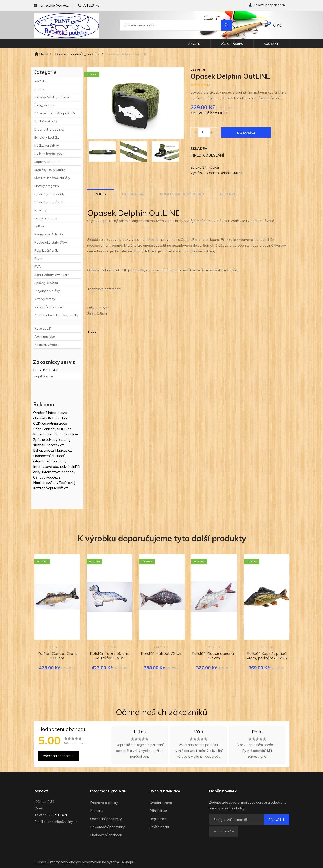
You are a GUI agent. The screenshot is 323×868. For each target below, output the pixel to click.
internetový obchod (65, 862)
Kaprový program (47, 162)
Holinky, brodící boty (49, 154)
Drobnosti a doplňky (49, 129)
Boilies (39, 89)
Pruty (38, 259)
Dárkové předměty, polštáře (78, 54)
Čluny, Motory (44, 105)
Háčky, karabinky (47, 146)
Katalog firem (44, 434)
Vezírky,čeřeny (45, 299)
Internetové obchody (50, 466)
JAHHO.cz (63, 429)
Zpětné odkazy (45, 439)
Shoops (61, 434)
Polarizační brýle (46, 250)
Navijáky (40, 210)
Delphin (198, 70)
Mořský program (47, 186)
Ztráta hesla (159, 827)
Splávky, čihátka (46, 283)
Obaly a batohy (46, 218)
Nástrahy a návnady (49, 194)
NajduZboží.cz (57, 488)
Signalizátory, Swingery (52, 275)
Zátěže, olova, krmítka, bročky (56, 315)
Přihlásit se (158, 811)
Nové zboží (43, 328)
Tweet (93, 332)
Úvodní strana (161, 803)
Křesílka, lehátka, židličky (52, 178)
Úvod (41, 54)
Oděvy (39, 226)
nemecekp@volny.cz (54, 5)
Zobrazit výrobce (47, 345)
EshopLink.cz (44, 450)
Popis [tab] (100, 194)
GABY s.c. (57, 647)
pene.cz (41, 791)
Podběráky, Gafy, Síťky (51, 242)
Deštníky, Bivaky (46, 121)
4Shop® (128, 862)
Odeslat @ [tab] (133, 194)
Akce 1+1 (41, 81)
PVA (37, 267)
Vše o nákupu (232, 44)
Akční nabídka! (45, 337)
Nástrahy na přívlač (49, 202)
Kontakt (271, 44)
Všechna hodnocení (58, 756)
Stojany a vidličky (47, 291)
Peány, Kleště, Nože (49, 234)
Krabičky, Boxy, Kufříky (50, 170)
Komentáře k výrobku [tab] (182, 194)
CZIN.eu (40, 423)
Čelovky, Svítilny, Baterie (52, 97)
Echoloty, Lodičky (47, 137)
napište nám (44, 376)
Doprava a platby (104, 803)
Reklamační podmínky (108, 827)
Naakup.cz (64, 450)
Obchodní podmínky (106, 819)
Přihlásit (277, 820)
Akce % (194, 44)
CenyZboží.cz (61, 483)
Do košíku (246, 133)
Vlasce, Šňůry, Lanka (49, 307)
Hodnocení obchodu (106, 835)
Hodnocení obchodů (49, 456)
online (73, 434)
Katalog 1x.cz (59, 418)
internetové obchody (50, 461)
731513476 (91, 5)
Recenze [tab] (228, 194)
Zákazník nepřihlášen (267, 5)
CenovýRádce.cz (47, 477)
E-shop (40, 862)
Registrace (158, 819)
